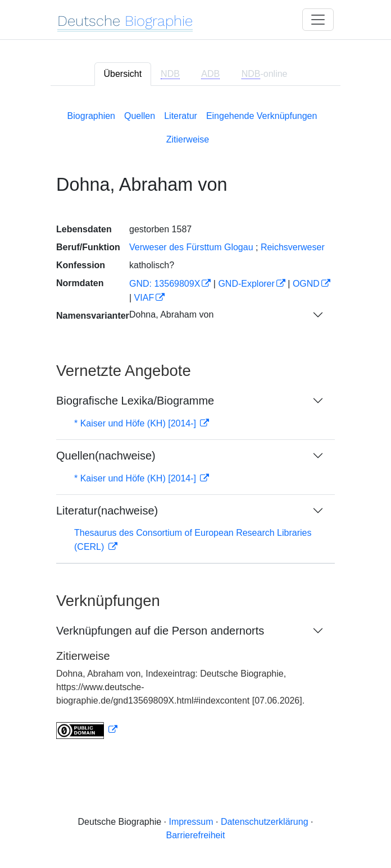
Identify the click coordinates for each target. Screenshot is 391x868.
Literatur (181, 116)
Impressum (191, 822)
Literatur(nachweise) (107, 511)
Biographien (91, 116)
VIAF (144, 298)
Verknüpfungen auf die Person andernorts (160, 631)
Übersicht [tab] (123, 74)
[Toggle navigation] (318, 20)
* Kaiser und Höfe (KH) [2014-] (136, 423)
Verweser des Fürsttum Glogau (191, 247)
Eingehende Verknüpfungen (262, 116)
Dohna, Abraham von (171, 314)
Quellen (140, 116)
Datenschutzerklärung (265, 822)
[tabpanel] (195, 422)
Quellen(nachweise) (106, 456)
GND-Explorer (246, 284)
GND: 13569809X (165, 284)
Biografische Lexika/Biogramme (135, 401)
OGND (306, 284)
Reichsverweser (293, 247)
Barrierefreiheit (196, 835)
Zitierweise (188, 139)
